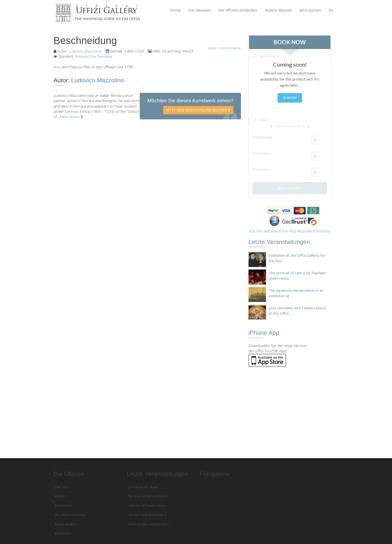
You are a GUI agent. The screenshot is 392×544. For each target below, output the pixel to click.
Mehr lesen (71, 117)
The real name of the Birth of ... (149, 515)
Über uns (61, 487)
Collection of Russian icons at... (148, 506)
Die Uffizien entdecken (238, 10)
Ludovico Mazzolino (85, 51)
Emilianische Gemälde (94, 56)
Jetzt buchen (310, 10)
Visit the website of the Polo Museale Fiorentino (289, 231)
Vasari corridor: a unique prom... (149, 524)
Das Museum (199, 10)
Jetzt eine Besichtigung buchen (198, 110)
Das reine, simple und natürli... (149, 496)
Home (175, 10)
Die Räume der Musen (143, 487)
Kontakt (60, 496)
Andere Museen (278, 10)
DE (331, 10)
